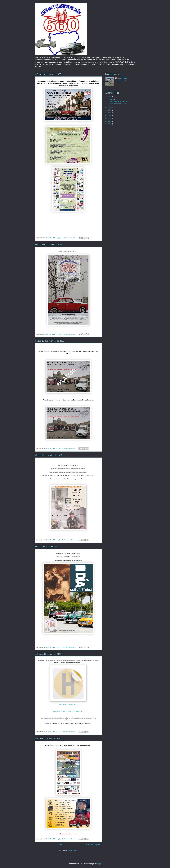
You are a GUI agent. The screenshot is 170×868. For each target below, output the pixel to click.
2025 (109, 107)
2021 (109, 118)
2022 (109, 116)
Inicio (61, 845)
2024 (109, 110)
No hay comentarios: (70, 238)
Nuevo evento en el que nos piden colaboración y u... (118, 102)
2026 (109, 97)
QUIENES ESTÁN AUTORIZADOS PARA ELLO (68, 711)
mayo (111, 99)
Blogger (99, 864)
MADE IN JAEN (122, 78)
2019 (109, 124)
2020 (109, 121)
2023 (109, 113)
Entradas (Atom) (73, 850)
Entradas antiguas (93, 845)
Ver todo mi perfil (120, 81)
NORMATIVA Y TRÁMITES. (68, 704)
